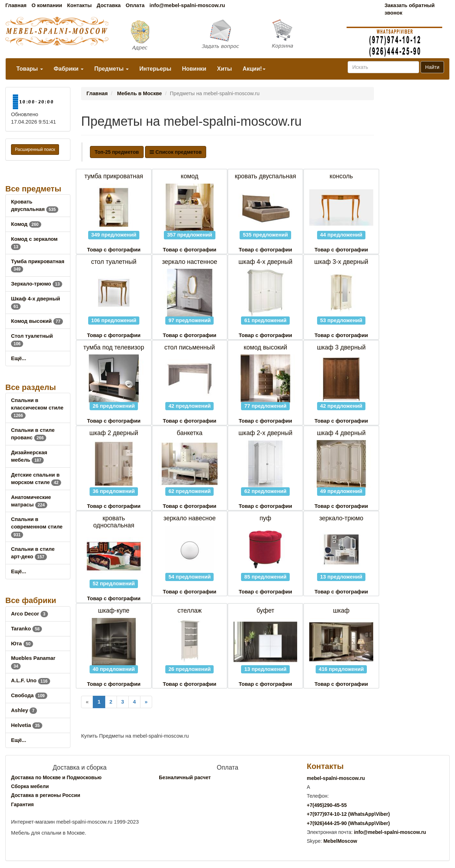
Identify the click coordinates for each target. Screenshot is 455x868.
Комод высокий (37, 321)
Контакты (79, 5)
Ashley (24, 710)
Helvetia (27, 725)
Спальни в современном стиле (37, 527)
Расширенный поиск (35, 150)
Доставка (109, 5)
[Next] (146, 702)
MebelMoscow (340, 841)
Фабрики (69, 69)
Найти (432, 67)
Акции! (254, 69)
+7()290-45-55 (327, 805)
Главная (16, 5)
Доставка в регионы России (46, 795)
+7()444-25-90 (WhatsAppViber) (348, 823)
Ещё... (19, 358)
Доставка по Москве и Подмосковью (56, 777)
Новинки (194, 69)
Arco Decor (30, 614)
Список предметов (176, 152)
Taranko (26, 629)
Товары (30, 69)
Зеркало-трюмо (37, 284)
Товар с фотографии (114, 250)
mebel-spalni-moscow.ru (336, 778)
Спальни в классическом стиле (37, 408)
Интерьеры (155, 69)
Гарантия (22, 804)
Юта (22, 644)
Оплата (135, 5)
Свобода (29, 695)
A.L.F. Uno (31, 680)
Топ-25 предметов (117, 152)
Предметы (111, 69)
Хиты (224, 69)
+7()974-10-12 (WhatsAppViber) (348, 814)
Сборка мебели (30, 786)
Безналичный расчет (185, 777)
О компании (47, 5)
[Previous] (87, 702)
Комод (26, 224)
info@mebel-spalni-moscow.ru (187, 5)
